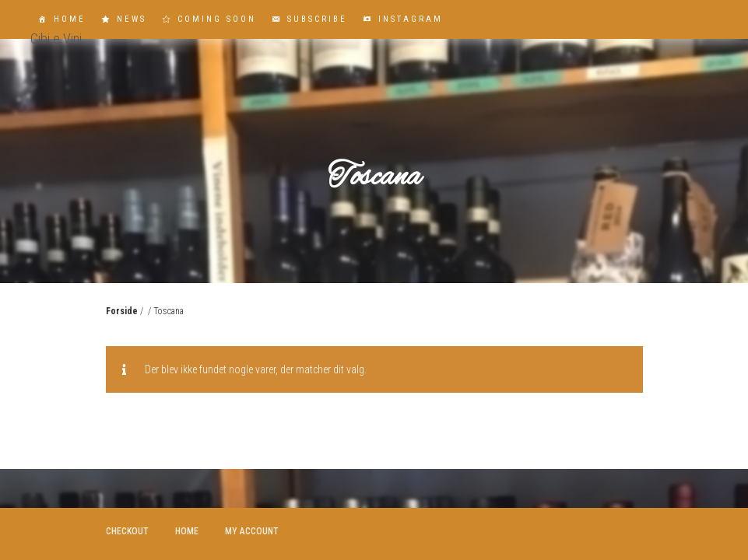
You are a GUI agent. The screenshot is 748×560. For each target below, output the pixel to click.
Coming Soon (217, 19)
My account (252, 531)
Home (70, 19)
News (132, 19)
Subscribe (317, 19)
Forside (122, 311)
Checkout (127, 531)
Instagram (411, 19)
